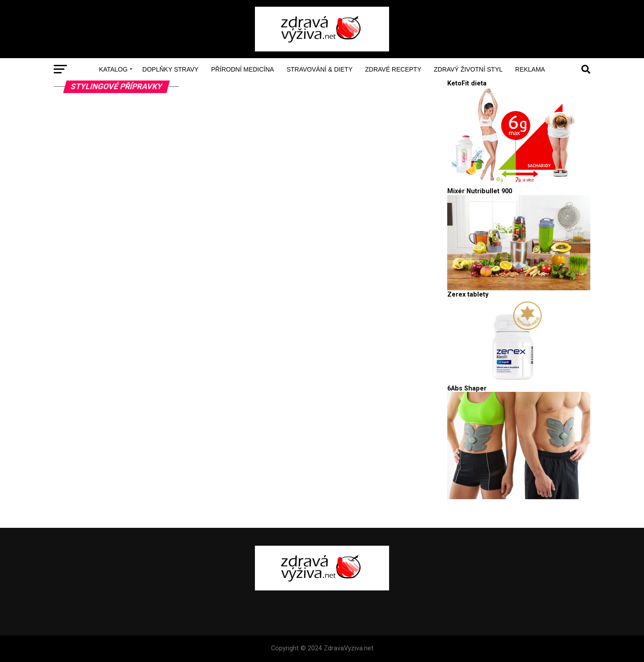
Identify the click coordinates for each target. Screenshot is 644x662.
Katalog (113, 69)
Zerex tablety (468, 295)
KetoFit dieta (467, 83)
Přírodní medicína (243, 69)
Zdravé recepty (393, 69)
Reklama (530, 69)
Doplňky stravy (170, 69)
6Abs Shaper (467, 388)
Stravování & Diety (320, 69)
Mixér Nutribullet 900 (480, 191)
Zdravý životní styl (468, 69)
